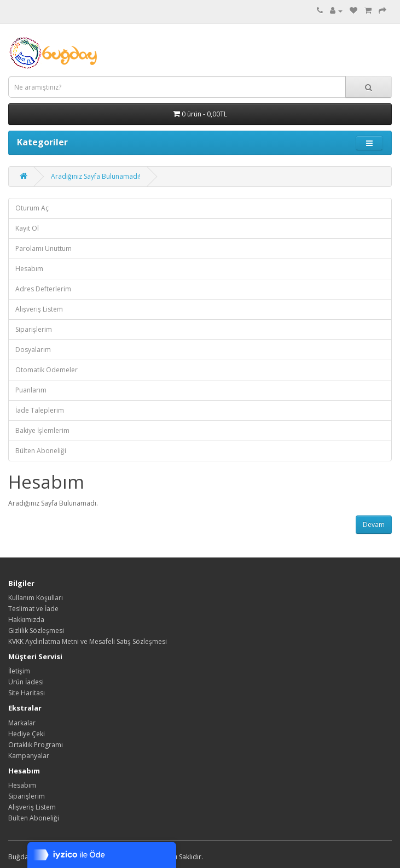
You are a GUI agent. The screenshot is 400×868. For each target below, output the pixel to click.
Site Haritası (27, 693)
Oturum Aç (32, 208)
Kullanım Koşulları (36, 598)
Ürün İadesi (26, 682)
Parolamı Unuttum (44, 248)
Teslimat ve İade (33, 609)
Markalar (22, 723)
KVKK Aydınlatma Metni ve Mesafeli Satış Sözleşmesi (88, 641)
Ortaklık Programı (36, 745)
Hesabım (29, 269)
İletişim (19, 671)
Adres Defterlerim (43, 289)
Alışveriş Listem (39, 309)
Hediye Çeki (27, 734)
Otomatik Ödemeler (47, 370)
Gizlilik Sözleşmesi (36, 631)
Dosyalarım (33, 350)
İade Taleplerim (40, 410)
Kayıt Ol (27, 228)
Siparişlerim (34, 329)
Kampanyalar (29, 756)
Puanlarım (31, 390)
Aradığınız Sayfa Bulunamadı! (96, 176)
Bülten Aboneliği (41, 451)
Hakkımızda (26, 620)
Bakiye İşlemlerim (42, 430)
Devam (374, 524)
